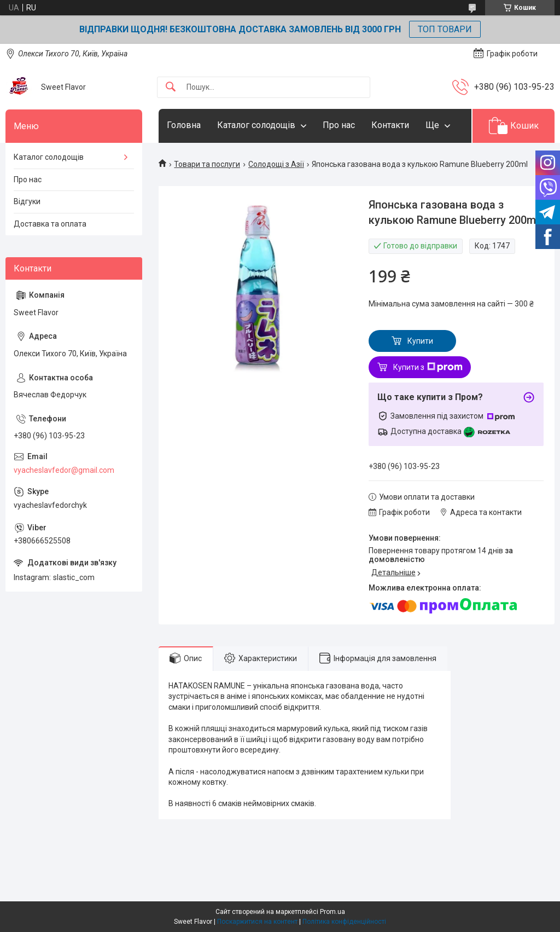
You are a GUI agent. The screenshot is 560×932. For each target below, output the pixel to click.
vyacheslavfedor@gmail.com (64, 470)
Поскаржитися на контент (257, 922)
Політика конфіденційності (344, 922)
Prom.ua (332, 912)
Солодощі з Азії (276, 164)
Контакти (390, 125)
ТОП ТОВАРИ (445, 29)
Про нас (339, 125)
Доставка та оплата (50, 224)
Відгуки (27, 201)
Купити (420, 341)
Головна (184, 125)
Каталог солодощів (256, 125)
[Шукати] (171, 87)
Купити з (428, 367)
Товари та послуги (207, 164)
